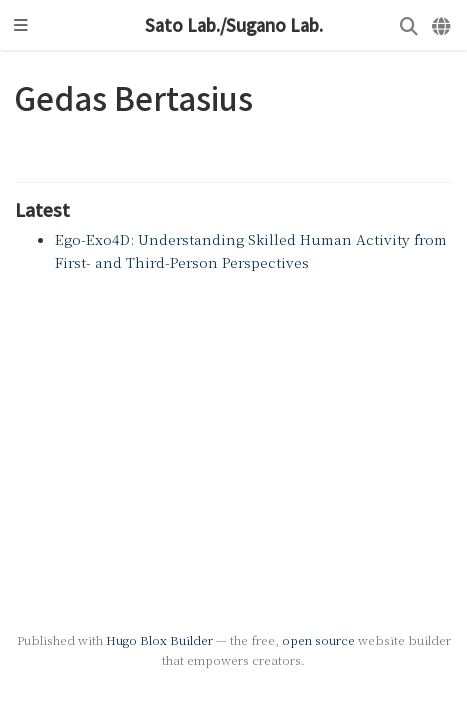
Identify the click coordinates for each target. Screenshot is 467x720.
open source (318, 639)
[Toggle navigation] (21, 25)
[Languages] (442, 25)
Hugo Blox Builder (159, 639)
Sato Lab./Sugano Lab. (234, 25)
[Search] (409, 25)
